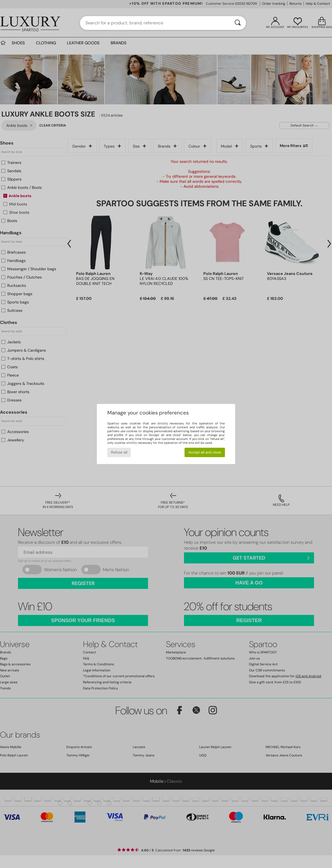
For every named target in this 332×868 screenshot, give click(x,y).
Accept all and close (205, 452)
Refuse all (119, 452)
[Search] (238, 23)
